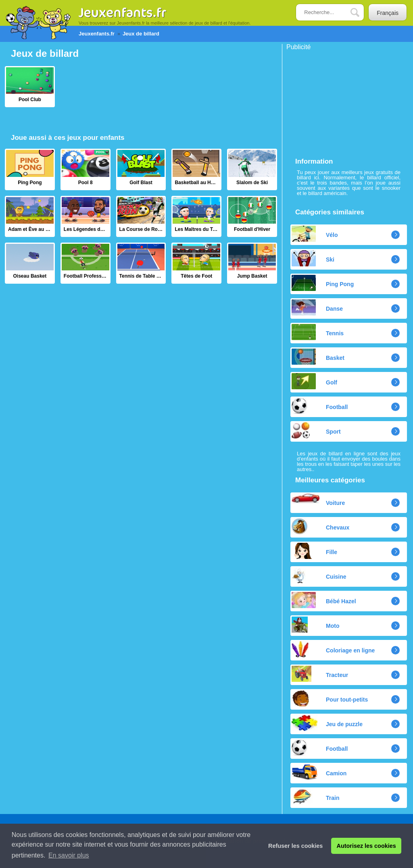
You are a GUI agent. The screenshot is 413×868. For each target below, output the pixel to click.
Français (388, 13)
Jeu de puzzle (327, 723)
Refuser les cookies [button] (295, 846)
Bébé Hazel (324, 600)
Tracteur (320, 674)
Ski (313, 258)
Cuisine (319, 575)
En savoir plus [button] (69, 855)
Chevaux (320, 526)
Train (315, 797)
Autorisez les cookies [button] (366, 846)
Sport (316, 430)
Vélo (315, 234)
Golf (314, 381)
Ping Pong (323, 283)
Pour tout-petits (330, 698)
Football (320, 406)
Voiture (318, 500)
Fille (314, 551)
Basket (318, 357)
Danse (317, 307)
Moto (315, 625)
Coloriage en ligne (333, 649)
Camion (319, 772)
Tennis (318, 332)
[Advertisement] (347, 101)
